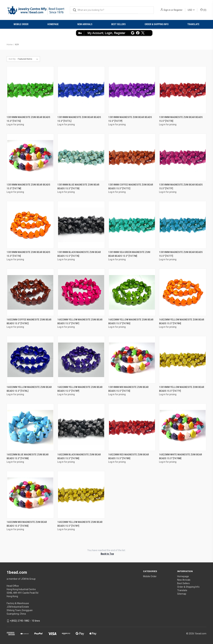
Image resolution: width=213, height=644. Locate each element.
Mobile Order (21, 24)
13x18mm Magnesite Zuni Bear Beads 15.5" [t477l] (79, 119)
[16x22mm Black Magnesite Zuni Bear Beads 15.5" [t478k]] (81, 427)
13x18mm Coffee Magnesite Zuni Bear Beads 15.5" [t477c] (131, 187)
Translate (193, 24)
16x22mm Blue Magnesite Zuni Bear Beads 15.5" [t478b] (28, 456)
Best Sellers (118, 24)
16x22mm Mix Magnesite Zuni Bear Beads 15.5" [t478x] (27, 524)
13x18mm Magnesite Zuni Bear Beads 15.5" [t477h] (28, 254)
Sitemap (182, 594)
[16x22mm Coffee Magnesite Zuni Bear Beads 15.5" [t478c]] (30, 292)
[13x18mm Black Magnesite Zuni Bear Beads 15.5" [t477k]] (81, 225)
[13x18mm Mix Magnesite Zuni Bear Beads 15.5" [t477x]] (132, 360)
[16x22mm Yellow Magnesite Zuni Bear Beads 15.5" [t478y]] (81, 495)
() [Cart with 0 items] (203, 10)
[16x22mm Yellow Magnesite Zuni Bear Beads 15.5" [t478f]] (81, 292)
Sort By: (12, 59)
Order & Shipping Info (157, 24)
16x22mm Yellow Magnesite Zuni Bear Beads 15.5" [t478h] (182, 322)
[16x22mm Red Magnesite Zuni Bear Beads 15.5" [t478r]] (132, 427)
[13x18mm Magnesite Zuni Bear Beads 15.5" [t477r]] (183, 90)
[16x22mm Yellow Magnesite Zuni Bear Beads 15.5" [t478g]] (132, 292)
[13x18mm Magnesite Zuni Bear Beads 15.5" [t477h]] (30, 225)
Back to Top (107, 554)
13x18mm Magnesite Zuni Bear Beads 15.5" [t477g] (28, 119)
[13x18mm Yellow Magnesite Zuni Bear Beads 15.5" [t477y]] (183, 360)
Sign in (167, 10)
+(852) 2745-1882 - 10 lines (25, 621)
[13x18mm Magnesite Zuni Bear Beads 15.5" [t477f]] (183, 157)
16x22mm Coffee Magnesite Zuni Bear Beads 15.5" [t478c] (29, 322)
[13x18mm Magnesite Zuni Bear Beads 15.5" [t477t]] (183, 225)
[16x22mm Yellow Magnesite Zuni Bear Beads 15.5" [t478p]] (81, 360)
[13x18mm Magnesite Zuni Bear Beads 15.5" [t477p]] (132, 90)
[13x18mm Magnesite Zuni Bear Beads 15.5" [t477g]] (30, 90)
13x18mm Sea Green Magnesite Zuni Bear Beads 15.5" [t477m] (129, 254)
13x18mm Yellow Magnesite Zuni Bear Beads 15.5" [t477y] (182, 389)
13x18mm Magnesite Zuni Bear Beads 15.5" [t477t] (181, 254)
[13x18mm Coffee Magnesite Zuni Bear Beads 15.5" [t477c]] (132, 157)
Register (178, 10)
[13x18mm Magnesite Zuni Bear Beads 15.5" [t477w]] (30, 157)
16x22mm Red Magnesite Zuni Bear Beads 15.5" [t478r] (129, 456)
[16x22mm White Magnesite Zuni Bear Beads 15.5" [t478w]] (183, 427)
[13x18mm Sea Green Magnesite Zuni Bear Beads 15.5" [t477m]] (132, 225)
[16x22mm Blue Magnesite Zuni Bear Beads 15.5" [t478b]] (30, 427)
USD (191, 10)
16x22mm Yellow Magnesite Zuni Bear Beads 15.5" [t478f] (80, 322)
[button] (107, 33)
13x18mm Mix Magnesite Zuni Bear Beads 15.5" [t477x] (128, 389)
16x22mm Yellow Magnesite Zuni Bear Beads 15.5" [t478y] (80, 524)
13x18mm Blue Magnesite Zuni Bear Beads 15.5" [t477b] (78, 187)
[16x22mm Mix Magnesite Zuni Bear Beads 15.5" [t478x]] (30, 495)
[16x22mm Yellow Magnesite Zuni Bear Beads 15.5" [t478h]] (183, 292)
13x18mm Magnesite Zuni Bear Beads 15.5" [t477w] (28, 187)
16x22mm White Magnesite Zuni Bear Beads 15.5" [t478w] (181, 456)
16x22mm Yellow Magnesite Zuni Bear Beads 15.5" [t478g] (131, 322)
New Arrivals (85, 24)
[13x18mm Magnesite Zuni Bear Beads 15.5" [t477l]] (81, 90)
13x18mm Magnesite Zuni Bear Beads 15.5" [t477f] (181, 187)
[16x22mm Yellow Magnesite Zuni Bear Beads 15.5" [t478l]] (30, 360)
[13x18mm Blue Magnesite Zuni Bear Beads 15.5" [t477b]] (81, 157)
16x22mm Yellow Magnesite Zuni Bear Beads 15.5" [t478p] (80, 389)
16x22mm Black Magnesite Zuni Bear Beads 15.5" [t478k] (79, 456)
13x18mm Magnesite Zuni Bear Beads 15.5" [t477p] (130, 119)
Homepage (53, 24)
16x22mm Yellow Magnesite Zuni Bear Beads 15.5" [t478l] (29, 389)
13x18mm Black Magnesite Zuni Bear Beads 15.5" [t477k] (79, 254)
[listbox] (29, 59)
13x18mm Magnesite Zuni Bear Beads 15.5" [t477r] (181, 119)
